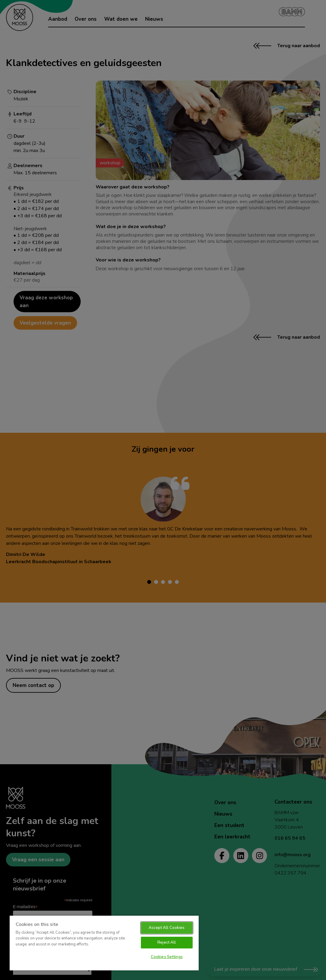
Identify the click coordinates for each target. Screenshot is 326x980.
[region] (104, 943)
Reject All (167, 942)
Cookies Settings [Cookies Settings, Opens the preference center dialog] (167, 957)
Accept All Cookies (167, 928)
